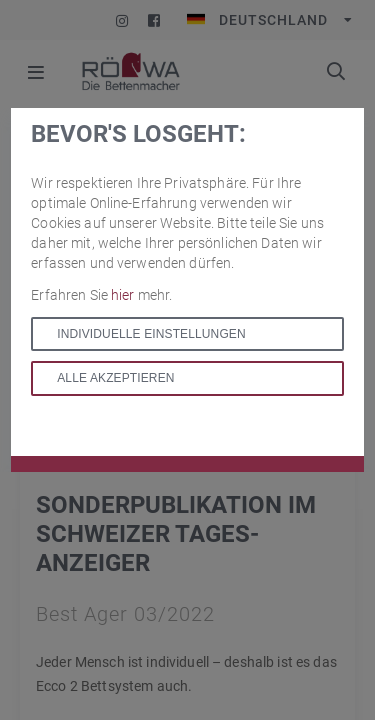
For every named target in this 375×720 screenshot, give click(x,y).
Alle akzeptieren (115, 378)
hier (124, 295)
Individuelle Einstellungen (151, 334)
